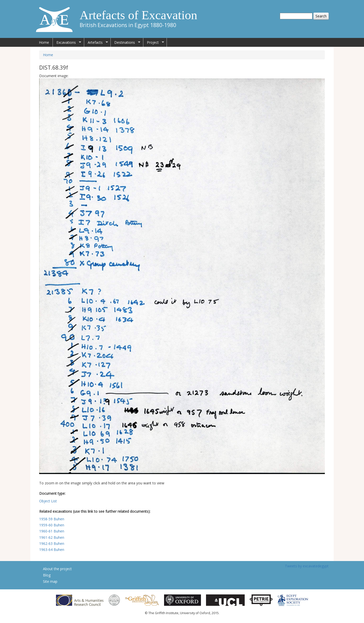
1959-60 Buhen (52, 525)
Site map (50, 581)
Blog (47, 575)
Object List (48, 501)
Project (154, 42)
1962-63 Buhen (52, 543)
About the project (57, 569)
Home (44, 42)
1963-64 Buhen (52, 550)
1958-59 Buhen (52, 519)
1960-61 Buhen (52, 531)
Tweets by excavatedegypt (307, 566)
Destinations (126, 42)
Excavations (67, 42)
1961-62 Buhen (52, 537)
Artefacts (96, 42)
